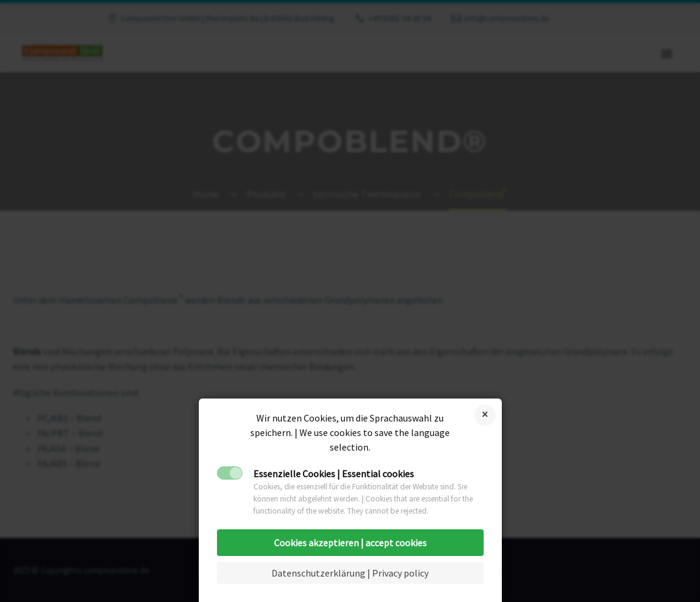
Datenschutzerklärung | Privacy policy (350, 573)
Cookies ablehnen (485, 415)
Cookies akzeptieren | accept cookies (350, 543)
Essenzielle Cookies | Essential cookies (334, 474)
